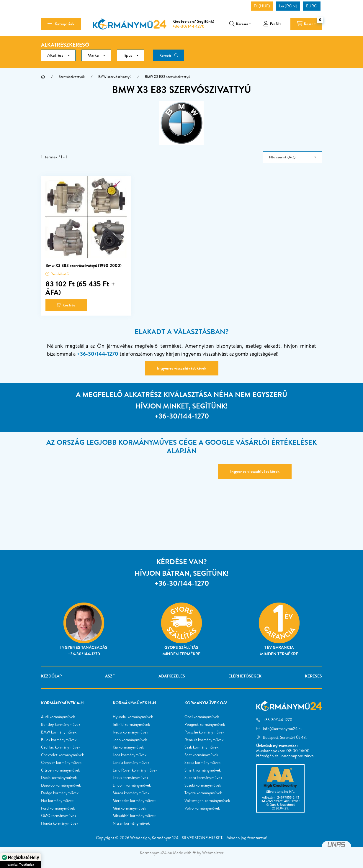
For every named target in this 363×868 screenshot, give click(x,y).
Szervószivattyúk (72, 77)
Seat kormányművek (201, 755)
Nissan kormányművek (131, 823)
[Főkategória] (43, 77)
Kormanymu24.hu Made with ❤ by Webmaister (182, 853)
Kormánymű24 (165, 838)
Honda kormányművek (60, 823)
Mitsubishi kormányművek (134, 816)
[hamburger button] (61, 24)
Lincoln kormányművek (132, 785)
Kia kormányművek (128, 747)
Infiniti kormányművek (131, 725)
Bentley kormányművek (61, 725)
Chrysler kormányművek (61, 763)
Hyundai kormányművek (133, 717)
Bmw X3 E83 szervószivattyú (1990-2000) (84, 265)
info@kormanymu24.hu (283, 728)
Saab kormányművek (201, 747)
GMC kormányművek (59, 816)
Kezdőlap (51, 676)
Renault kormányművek (204, 740)
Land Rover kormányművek (135, 770)
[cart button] (306, 24)
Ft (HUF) (262, 6)
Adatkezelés (172, 676)
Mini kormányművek (129, 808)
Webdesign (140, 838)
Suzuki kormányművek (203, 785)
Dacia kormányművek (59, 778)
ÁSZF (110, 676)
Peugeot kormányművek (205, 725)
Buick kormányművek (59, 740)
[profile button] (272, 24)
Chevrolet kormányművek (62, 755)
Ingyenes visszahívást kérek (182, 368)
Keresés (165, 55)
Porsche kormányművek (204, 732)
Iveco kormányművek (130, 732)
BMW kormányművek (59, 732)
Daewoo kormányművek (61, 785)
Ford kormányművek (58, 808)
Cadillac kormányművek (61, 747)
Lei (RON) (288, 6)
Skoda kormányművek (202, 763)
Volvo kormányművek (202, 808)
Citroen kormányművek (60, 770)
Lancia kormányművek (131, 763)
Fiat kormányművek (57, 801)
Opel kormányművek (202, 717)
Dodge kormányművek (60, 793)
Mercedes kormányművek (134, 801)
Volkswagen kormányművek (207, 801)
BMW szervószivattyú (115, 77)
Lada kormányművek (130, 755)
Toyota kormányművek (203, 793)
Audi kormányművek (58, 717)
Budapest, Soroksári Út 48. (285, 737)
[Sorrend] (292, 157)
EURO (312, 6)
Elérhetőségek (245, 676)
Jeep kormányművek (130, 740)
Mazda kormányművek (131, 793)
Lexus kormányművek (130, 778)
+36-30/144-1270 (188, 26)
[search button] (240, 24)
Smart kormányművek (203, 770)
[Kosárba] (66, 305)
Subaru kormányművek (203, 778)
